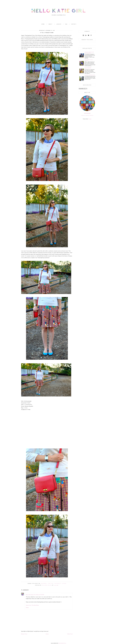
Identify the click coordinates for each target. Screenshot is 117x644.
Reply (27, 607)
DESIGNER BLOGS (62, 643)
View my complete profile (87, 115)
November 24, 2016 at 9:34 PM (36, 595)
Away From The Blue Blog (32, 605)
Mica (27, 595)
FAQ (66, 24)
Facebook (44, 584)
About (50, 24)
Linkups (59, 24)
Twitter (51, 584)
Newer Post (24, 634)
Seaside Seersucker (90, 75)
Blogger (90, 119)
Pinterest (58, 584)
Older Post (70, 634)
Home (43, 24)
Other (64, 584)
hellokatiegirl (87, 113)
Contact (74, 24)
